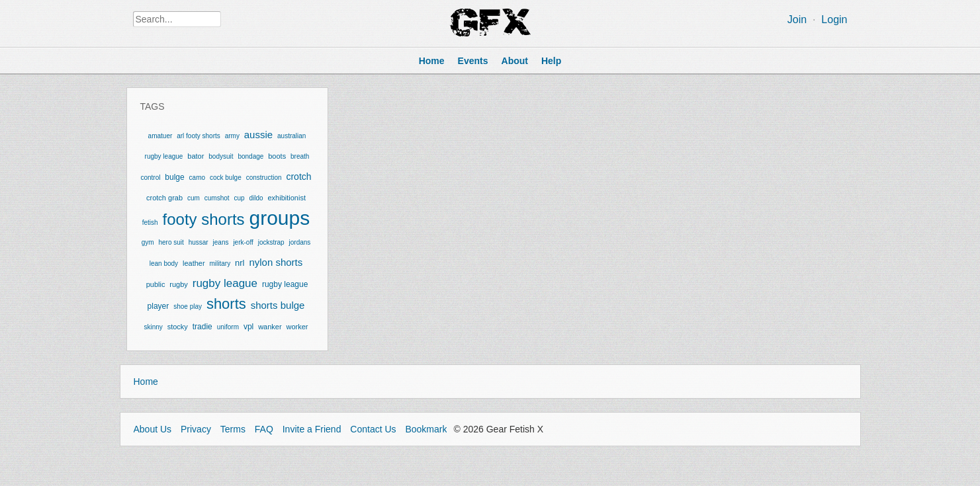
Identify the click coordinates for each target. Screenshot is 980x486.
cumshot (217, 198)
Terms (233, 429)
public (156, 284)
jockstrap (271, 242)
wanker (270, 327)
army (232, 136)
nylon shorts (276, 262)
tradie (202, 327)
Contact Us (373, 429)
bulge (174, 177)
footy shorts (204, 219)
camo (197, 178)
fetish (150, 223)
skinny (153, 327)
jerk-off (243, 242)
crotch (298, 177)
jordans (300, 242)
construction (264, 178)
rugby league (225, 283)
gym (148, 242)
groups (280, 218)
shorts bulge (278, 305)
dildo (256, 198)
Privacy (196, 429)
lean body (164, 263)
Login (834, 20)
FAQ (264, 429)
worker (297, 327)
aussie (258, 135)
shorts (226, 304)
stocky (178, 327)
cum (194, 198)
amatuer (160, 136)
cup (239, 198)
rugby (179, 284)
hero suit (171, 242)
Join (797, 20)
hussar (199, 242)
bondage (250, 156)
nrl (240, 263)
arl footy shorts (199, 136)
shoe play (188, 306)
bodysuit (221, 156)
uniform (228, 327)
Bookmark (426, 429)
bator (196, 156)
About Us (153, 429)
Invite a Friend (312, 429)
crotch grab (164, 198)
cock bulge (226, 178)
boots (277, 156)
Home (146, 382)
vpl (248, 327)
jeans (221, 242)
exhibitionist (286, 198)
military (220, 263)
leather (194, 263)
